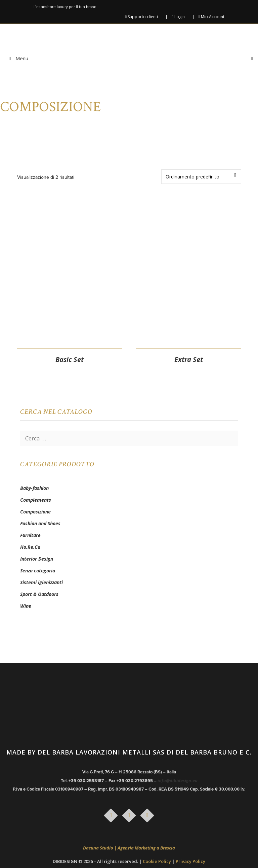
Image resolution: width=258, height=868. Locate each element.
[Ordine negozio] (201, 177)
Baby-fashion (34, 488)
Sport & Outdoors (39, 594)
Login (178, 17)
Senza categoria (38, 571)
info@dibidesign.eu (178, 780)
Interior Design (37, 559)
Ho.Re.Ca (30, 547)
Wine (26, 606)
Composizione (35, 512)
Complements (36, 500)
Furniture (30, 535)
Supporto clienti (142, 17)
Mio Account (211, 17)
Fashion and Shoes (40, 523)
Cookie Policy (157, 861)
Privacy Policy (190, 861)
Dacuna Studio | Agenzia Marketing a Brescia (129, 848)
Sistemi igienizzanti (41, 582)
